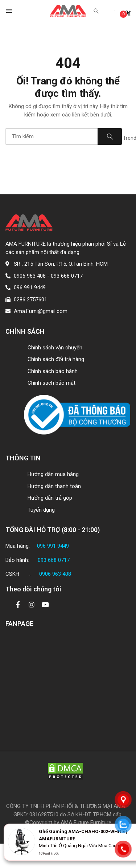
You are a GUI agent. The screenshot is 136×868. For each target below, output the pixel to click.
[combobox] (51, 136)
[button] (10, 11)
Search (110, 136)
